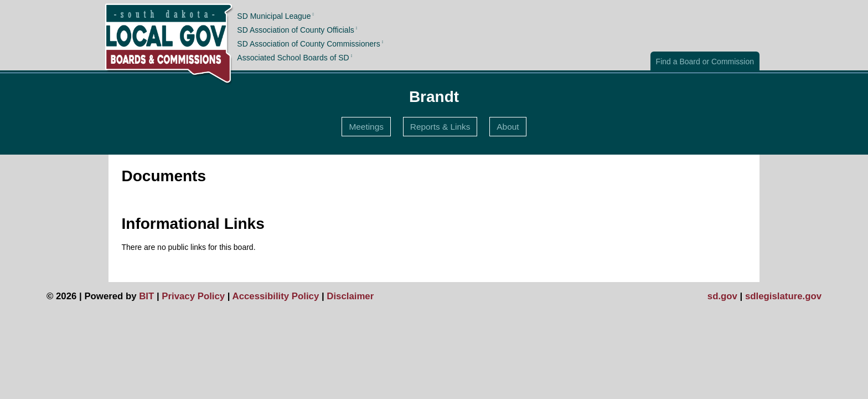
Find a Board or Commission (705, 62)
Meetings (366, 127)
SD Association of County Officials (295, 30)
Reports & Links (440, 127)
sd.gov (722, 296)
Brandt (434, 97)
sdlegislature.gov (783, 296)
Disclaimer (350, 296)
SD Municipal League (274, 16)
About (508, 127)
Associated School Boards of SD (293, 58)
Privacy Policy (193, 296)
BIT (146, 296)
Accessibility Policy (276, 296)
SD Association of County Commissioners (308, 44)
